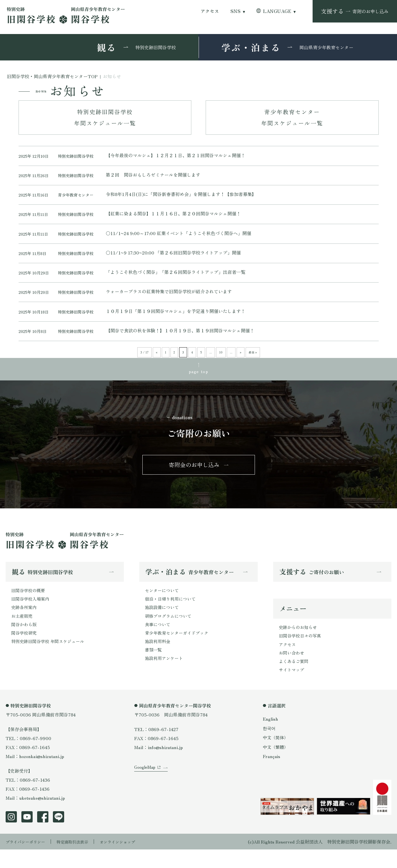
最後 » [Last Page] (253, 363)
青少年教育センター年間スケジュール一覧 (292, 117)
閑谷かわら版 (25, 641)
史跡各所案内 (25, 623)
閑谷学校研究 (25, 650)
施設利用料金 (158, 659)
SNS (235, 11)
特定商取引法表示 (80, 860)
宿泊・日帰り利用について (172, 614)
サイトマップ (292, 688)
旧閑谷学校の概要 (29, 605)
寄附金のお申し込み (194, 478)
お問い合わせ (292, 670)
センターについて (163, 605)
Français (272, 775)
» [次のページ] (241, 363)
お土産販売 (23, 632)
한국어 (270, 747)
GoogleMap (146, 792)
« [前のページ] (157, 363)
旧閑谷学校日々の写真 (301, 652)
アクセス (210, 11)
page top (199, 382)
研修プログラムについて (170, 632)
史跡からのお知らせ (299, 643)
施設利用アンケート (165, 677)
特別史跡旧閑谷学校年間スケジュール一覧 (105, 117)
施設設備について (163, 623)
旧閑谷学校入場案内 (32, 614)
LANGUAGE (277, 11)
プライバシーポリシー (28, 860)
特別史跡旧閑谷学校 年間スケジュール (50, 659)
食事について (158, 641)
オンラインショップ (130, 860)
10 (221, 363)
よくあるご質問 (295, 679)
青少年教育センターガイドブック (179, 650)
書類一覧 (154, 668)
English (271, 737)
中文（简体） (276, 756)
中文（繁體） (276, 765)
